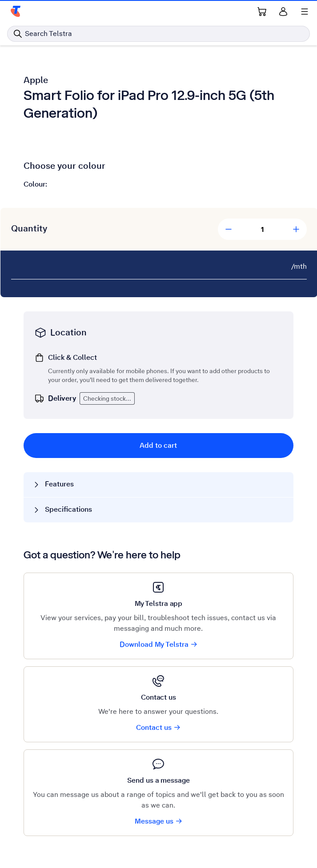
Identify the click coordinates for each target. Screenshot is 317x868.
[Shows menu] (305, 12)
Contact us (158, 727)
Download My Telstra (159, 644)
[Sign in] (283, 12)
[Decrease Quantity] (229, 229)
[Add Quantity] (296, 229)
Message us (159, 821)
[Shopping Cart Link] (262, 12)
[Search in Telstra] (158, 34)
